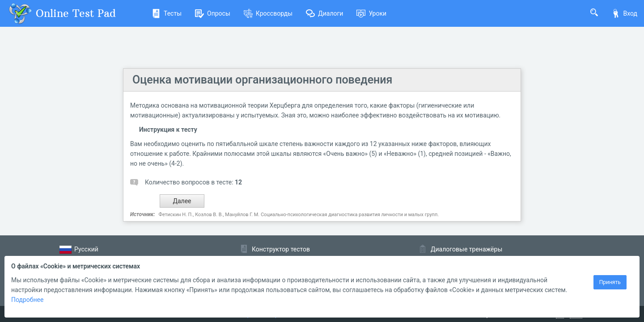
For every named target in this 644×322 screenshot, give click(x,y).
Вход (624, 13)
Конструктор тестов (281, 249)
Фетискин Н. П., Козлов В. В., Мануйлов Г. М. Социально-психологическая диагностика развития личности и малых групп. (299, 215)
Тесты (167, 13)
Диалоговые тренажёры (466, 249)
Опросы (213, 13)
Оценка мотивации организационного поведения (262, 80)
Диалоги (324, 13)
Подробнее (27, 300)
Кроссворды (268, 13)
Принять (610, 282)
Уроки (371, 13)
